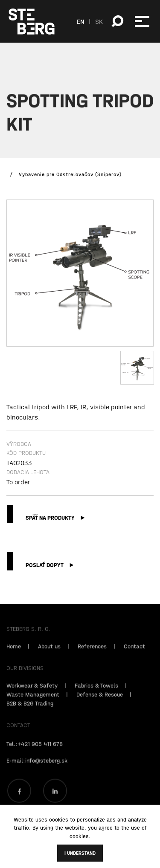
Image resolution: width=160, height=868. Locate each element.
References (92, 651)
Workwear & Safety (32, 691)
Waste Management (33, 700)
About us (49, 651)
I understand (80, 853)
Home (14, 651)
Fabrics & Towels (96, 691)
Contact (134, 651)
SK (99, 21)
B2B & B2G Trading (30, 709)
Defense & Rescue (100, 700)
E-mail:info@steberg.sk (37, 766)
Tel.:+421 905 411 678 (35, 749)
